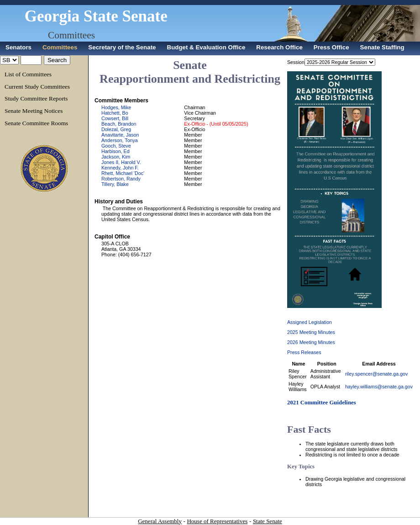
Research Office (279, 47)
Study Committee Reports (36, 98)
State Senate (268, 521)
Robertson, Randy (121, 179)
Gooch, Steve (116, 146)
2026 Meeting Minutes (311, 342)
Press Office (331, 47)
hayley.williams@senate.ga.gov (379, 387)
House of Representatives (217, 521)
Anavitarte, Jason (120, 135)
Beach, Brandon (119, 124)
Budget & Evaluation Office (206, 47)
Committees (71, 35)
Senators (18, 47)
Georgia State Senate (96, 16)
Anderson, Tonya (120, 140)
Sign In (413, 3)
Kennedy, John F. (120, 168)
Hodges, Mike (116, 107)
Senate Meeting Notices (34, 111)
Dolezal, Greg (116, 129)
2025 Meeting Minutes (311, 332)
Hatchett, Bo (115, 113)
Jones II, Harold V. (121, 162)
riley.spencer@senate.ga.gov (376, 374)
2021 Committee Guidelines (322, 403)
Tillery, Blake (115, 184)
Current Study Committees (37, 87)
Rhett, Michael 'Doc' (123, 173)
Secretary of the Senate (122, 47)
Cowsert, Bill (115, 118)
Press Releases (304, 352)
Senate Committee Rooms (36, 123)
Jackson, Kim (116, 157)
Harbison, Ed (115, 151)
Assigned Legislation (310, 322)
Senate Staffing (382, 47)
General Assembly (160, 521)
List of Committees (28, 74)
